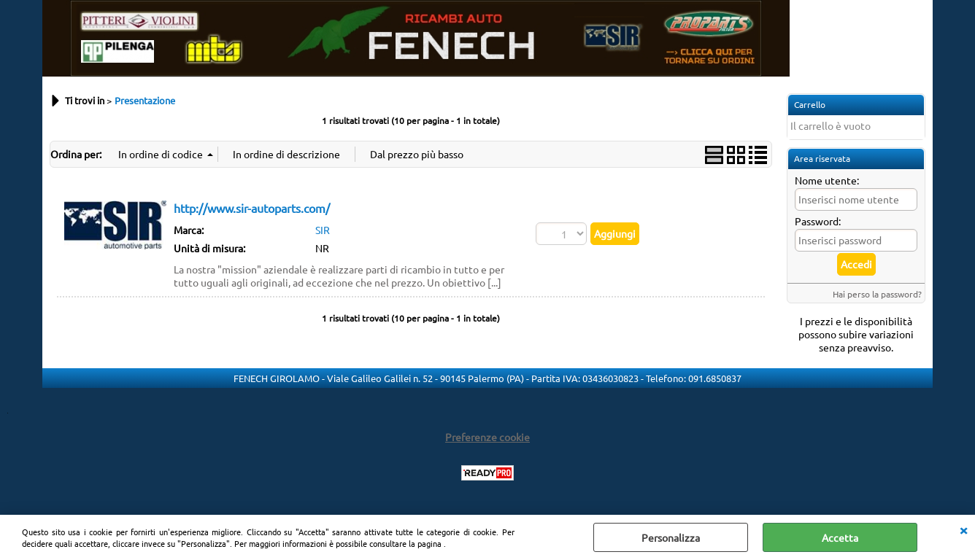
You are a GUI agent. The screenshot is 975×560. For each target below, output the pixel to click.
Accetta (840, 537)
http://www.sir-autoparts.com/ (252, 208)
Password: (818, 221)
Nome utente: (827, 180)
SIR (323, 230)
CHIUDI (963, 529)
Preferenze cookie (487, 437)
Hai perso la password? (877, 294)
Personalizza (671, 537)
